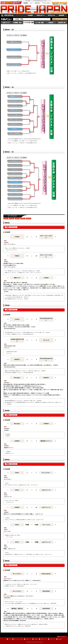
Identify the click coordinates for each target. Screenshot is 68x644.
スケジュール (51, 15)
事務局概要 (25, 3)
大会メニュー (19, 15)
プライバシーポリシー (46, 3)
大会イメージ (6, 22)
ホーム (2, 15)
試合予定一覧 (62, 22)
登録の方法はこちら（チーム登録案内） (60, 5)
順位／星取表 (40, 22)
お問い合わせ (37, 3)
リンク (31, 3)
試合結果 (62, 15)
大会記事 (51, 22)
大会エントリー (41, 15)
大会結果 (28, 22)
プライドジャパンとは (9, 15)
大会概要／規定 (17, 22)
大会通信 (30, 15)
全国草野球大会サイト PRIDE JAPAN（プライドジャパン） (34, 11)
